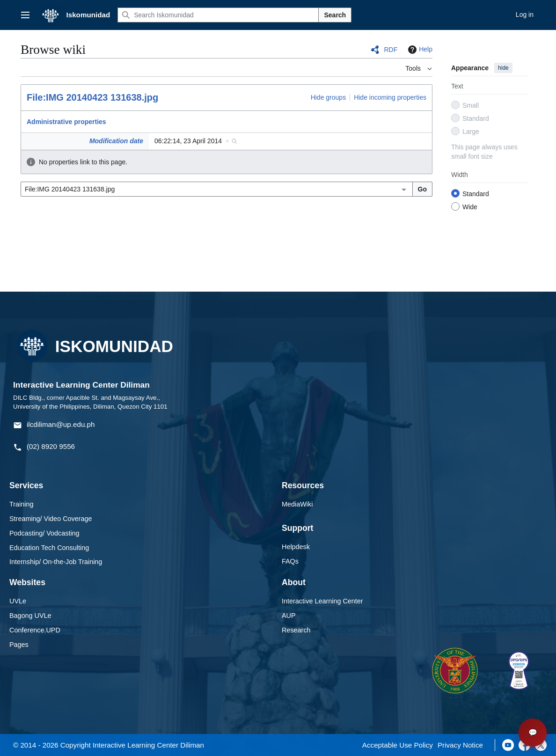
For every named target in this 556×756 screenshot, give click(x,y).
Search (335, 15)
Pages (19, 645)
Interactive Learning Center (322, 601)
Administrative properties (66, 122)
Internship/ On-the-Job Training (56, 562)
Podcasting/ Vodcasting (44, 533)
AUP (289, 616)
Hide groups (329, 97)
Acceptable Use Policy (398, 745)
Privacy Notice (460, 745)
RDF (391, 50)
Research (296, 630)
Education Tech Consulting (49, 548)
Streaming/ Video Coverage (51, 519)
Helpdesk (296, 547)
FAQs (290, 561)
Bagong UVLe (30, 616)
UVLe (18, 601)
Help (419, 50)
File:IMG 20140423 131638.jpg (92, 97)
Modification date (116, 141)
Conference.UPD (35, 630)
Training (21, 504)
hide (503, 68)
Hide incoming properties (390, 97)
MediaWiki (297, 504)
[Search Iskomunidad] (218, 15)
